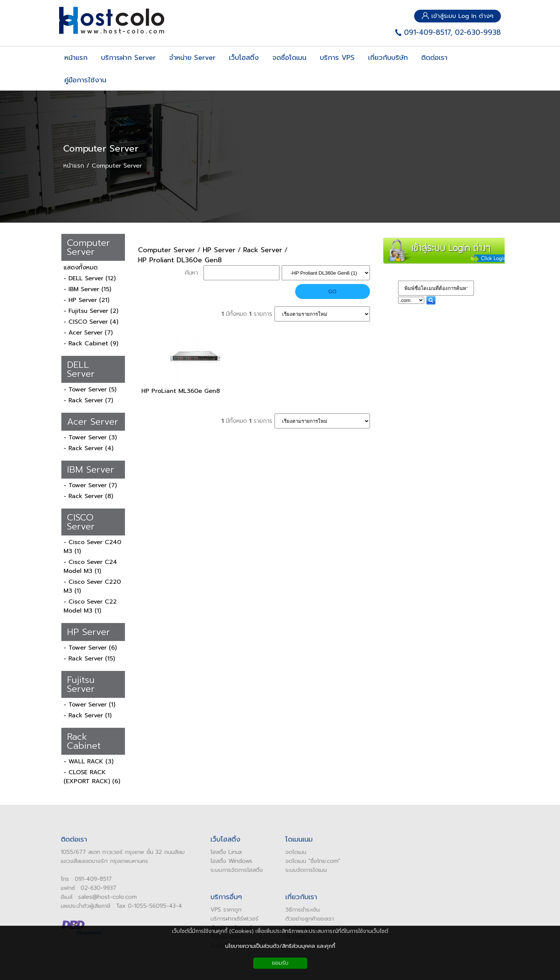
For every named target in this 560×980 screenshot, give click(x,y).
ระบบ (287, 870)
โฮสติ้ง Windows (228, 861)
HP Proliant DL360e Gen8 (180, 260)
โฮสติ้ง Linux (223, 852)
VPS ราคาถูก (222, 910)
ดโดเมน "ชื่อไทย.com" (311, 861)
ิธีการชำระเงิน (301, 910)
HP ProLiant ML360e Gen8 (181, 391)
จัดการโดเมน (308, 870)
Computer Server (101, 149)
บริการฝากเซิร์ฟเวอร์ (231, 919)
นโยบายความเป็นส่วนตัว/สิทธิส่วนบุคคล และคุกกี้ (280, 946)
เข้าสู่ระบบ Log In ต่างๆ (458, 16)
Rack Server (263, 250)
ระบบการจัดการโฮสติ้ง (233, 870)
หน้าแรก (74, 166)
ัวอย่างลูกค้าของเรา (308, 919)
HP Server (219, 250)
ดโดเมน (294, 852)
